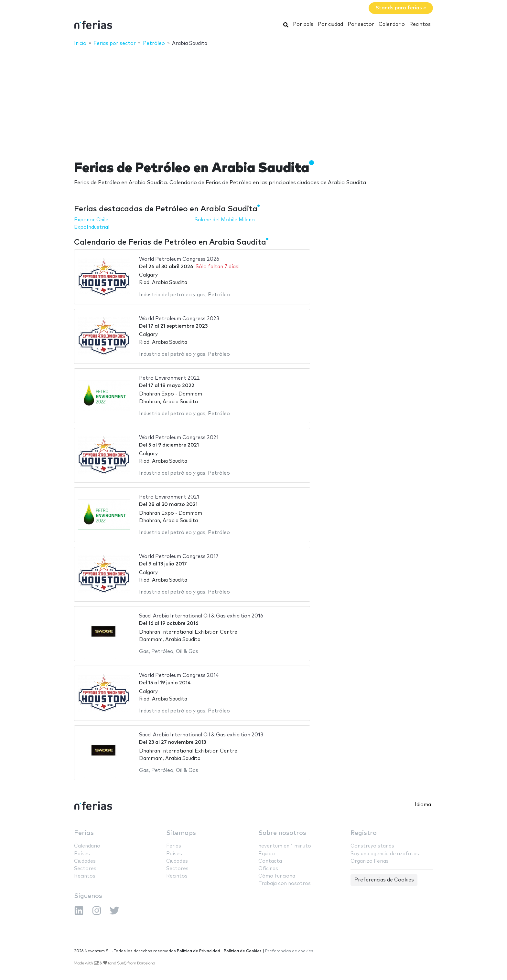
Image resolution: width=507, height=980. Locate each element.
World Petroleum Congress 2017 (179, 557)
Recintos (420, 24)
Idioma (423, 805)
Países (82, 854)
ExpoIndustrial (92, 227)
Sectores (85, 869)
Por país (303, 24)
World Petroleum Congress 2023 (179, 319)
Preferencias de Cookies (384, 880)
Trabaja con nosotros (285, 884)
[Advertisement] (253, 99)
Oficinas (268, 869)
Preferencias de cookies (289, 951)
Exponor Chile (91, 220)
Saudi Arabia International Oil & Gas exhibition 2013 (201, 735)
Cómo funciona (277, 876)
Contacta (270, 861)
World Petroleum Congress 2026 (179, 259)
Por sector (361, 24)
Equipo (267, 854)
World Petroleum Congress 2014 (179, 675)
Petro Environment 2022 (169, 378)
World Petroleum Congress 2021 (179, 438)
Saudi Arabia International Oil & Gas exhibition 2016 (201, 616)
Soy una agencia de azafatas (385, 854)
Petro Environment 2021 (169, 497)
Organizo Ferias (370, 861)
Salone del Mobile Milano (225, 220)
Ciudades (85, 861)
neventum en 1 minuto (285, 846)
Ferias (84, 833)
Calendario (392, 24)
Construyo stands (372, 846)
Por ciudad (330, 24)
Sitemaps (181, 833)
